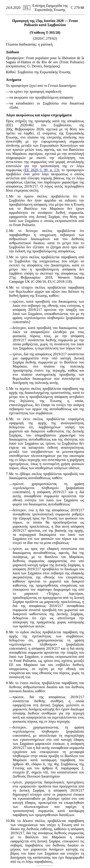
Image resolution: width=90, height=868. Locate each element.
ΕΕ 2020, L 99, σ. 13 (41, 170)
